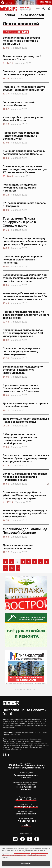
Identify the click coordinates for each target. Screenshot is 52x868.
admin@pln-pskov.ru (26, 814)
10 (12, 568)
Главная (9, 15)
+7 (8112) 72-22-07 (26, 799)
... (18, 568)
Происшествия (16, 32)
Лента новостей (31, 15)
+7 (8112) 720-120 (26, 821)
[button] (49, 8)
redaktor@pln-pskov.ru (26, 807)
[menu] (38, 8)
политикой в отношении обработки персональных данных (25, 854)
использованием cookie (22, 853)
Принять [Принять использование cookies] (26, 864)
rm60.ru (26, 825)
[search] (43, 8)
